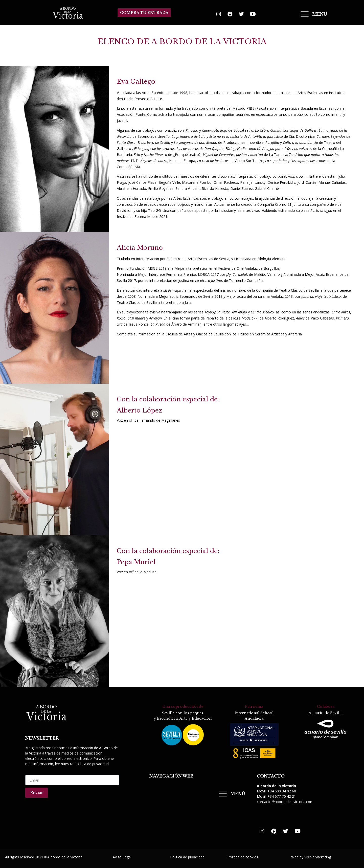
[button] (144, 13)
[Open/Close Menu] (313, 14)
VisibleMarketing (318, 856)
